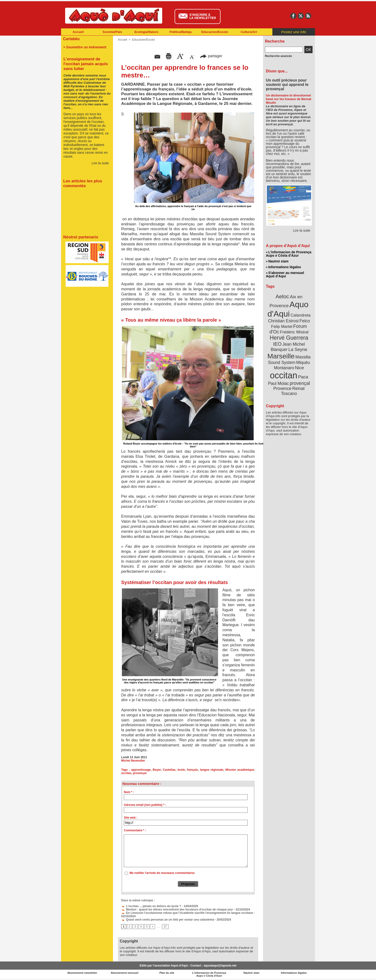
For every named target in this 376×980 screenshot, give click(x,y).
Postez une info (294, 32)
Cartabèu (71, 39)
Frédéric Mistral (294, 332)
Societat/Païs (112, 32)
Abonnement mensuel (125, 973)
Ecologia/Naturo (146, 32)
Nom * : (129, 792)
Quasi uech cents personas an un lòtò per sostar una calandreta (168, 920)
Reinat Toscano (293, 391)
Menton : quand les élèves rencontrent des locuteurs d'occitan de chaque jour (177, 910)
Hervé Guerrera (289, 338)
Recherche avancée (278, 56)
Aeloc (282, 296)
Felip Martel (282, 327)
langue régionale (212, 770)
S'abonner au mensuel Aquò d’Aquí (285, 274)
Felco (305, 321)
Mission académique (240, 770)
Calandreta (301, 315)
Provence (282, 388)
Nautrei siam (277, 261)
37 (165, 927)
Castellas (169, 770)
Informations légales (283, 267)
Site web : (131, 818)
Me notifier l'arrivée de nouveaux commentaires (162, 873)
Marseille (281, 356)
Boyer (157, 770)
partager (211, 56)
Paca (303, 377)
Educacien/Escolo (215, 32)
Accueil (78, 32)
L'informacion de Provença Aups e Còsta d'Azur (289, 254)
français (192, 770)
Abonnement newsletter (82, 973)
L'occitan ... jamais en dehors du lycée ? (151, 906)
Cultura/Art (249, 32)
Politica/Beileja (181, 32)
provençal (140, 773)
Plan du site (167, 973)
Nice (300, 368)
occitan (126, 773)
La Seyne (298, 349)
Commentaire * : (135, 830)
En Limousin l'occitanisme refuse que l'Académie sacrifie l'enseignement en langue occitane (187, 913)
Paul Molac (279, 383)
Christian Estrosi (283, 321)
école (181, 770)
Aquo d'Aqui (288, 309)
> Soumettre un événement (85, 47)
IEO (277, 344)
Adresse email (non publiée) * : (145, 805)
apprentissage (141, 770)
